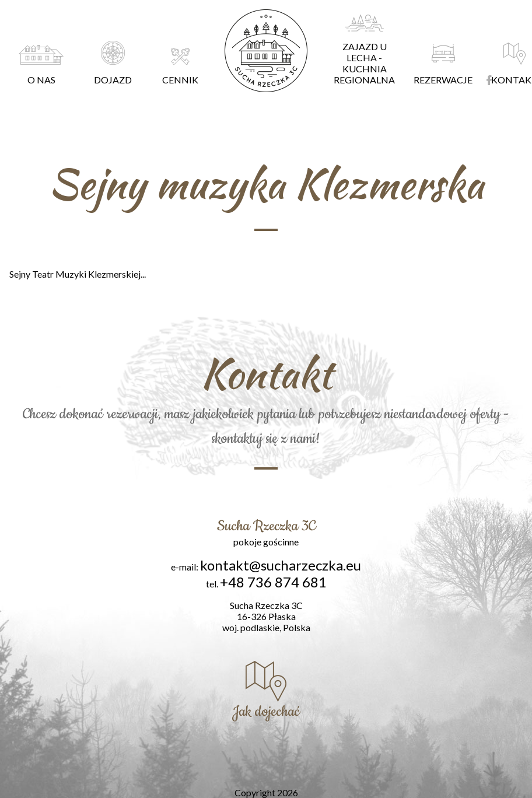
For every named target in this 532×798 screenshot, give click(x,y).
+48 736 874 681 (273, 582)
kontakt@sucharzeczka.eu (281, 565)
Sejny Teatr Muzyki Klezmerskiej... (78, 274)
